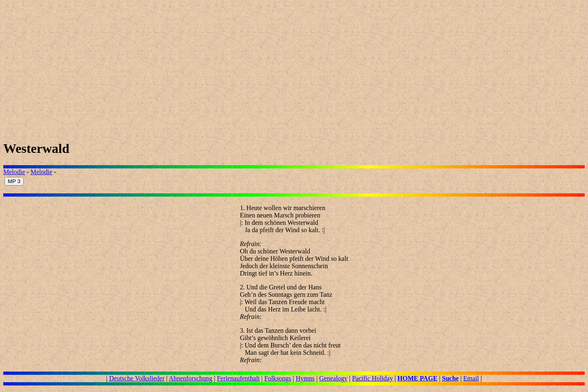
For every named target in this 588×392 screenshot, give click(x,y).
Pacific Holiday (372, 378)
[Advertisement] (248, 68)
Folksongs (278, 378)
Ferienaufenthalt (238, 378)
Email (471, 378)
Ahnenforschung (190, 378)
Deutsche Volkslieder (137, 378)
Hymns (305, 378)
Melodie (14, 172)
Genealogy (333, 378)
